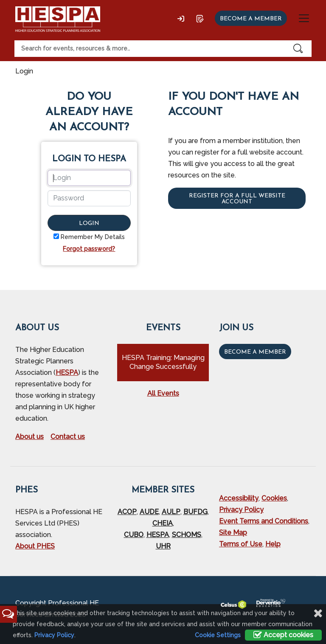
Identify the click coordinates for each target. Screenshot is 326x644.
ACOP (127, 512)
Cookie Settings (218, 635)
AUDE (149, 512)
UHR (163, 546)
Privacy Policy (241, 510)
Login (89, 224)
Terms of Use (241, 544)
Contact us (68, 437)
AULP (171, 512)
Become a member (251, 19)
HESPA (67, 373)
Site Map (233, 533)
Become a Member (255, 352)
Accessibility (239, 498)
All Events (163, 393)
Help (273, 544)
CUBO (134, 535)
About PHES (35, 546)
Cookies (274, 498)
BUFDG (195, 512)
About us (30, 437)
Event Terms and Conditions (264, 521)
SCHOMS (187, 535)
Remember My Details (93, 237)
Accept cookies (283, 635)
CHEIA (163, 523)
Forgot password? (89, 249)
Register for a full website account (237, 199)
